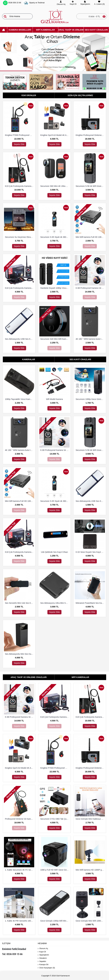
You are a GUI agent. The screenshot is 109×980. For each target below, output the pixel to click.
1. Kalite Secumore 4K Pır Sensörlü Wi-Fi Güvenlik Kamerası (20, 870)
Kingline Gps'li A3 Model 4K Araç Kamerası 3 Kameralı (55, 135)
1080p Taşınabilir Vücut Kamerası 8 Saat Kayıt (20, 399)
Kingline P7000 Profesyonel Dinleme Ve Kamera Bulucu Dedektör (20, 135)
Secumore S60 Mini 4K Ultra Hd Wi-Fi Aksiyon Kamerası (55, 186)
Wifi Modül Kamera (54, 399)
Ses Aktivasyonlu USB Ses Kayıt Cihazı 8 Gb (20, 339)
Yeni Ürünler (29, 95)
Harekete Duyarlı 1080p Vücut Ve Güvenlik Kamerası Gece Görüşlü (55, 288)
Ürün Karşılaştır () (46, 968)
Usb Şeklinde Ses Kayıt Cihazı (54, 552)
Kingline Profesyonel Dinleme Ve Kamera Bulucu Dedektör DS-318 (90, 135)
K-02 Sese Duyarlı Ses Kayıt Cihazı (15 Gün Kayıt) (90, 552)
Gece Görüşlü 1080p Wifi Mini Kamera (55, 921)
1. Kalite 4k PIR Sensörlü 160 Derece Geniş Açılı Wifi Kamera (20, 921)
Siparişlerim (43, 955)
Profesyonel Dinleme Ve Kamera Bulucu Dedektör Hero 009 (20, 819)
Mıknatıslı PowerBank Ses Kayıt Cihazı (90, 603)
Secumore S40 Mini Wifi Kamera (55, 339)
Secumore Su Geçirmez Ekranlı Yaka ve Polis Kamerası (20, 237)
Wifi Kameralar (80, 677)
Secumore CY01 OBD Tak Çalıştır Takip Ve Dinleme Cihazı (55, 819)
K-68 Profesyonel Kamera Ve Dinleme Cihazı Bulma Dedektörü (90, 288)
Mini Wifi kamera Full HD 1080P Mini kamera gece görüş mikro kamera (90, 237)
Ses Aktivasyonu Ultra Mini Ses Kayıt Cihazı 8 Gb (55, 603)
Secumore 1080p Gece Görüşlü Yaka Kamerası (90, 399)
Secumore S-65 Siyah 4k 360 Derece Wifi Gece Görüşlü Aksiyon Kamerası (55, 237)
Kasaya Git (43, 965)
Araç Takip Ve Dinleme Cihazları (29, 677)
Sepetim (42, 961)
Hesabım (42, 958)
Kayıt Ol (42, 952)
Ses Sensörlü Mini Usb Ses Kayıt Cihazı (20, 603)
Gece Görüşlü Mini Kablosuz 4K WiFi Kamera (90, 819)
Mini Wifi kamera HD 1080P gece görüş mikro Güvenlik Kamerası (90, 870)
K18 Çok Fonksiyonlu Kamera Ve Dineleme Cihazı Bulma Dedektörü (20, 288)
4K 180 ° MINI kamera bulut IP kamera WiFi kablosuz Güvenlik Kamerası (90, 339)
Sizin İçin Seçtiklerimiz (80, 95)
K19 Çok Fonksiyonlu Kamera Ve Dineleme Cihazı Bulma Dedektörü (20, 186)
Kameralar (29, 359)
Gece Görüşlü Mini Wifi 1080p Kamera (90, 921)
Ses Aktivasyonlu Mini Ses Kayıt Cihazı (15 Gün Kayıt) (20, 654)
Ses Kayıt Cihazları (80, 359)
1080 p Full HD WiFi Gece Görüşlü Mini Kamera (55, 870)
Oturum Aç (43, 949)
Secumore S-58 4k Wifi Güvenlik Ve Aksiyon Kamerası (90, 186)
